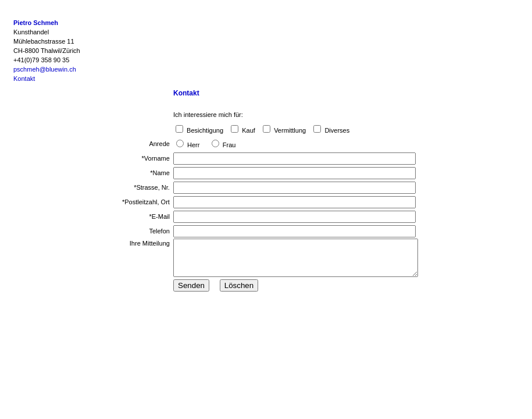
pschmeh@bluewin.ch (45, 69)
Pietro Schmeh (36, 23)
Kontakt (24, 79)
